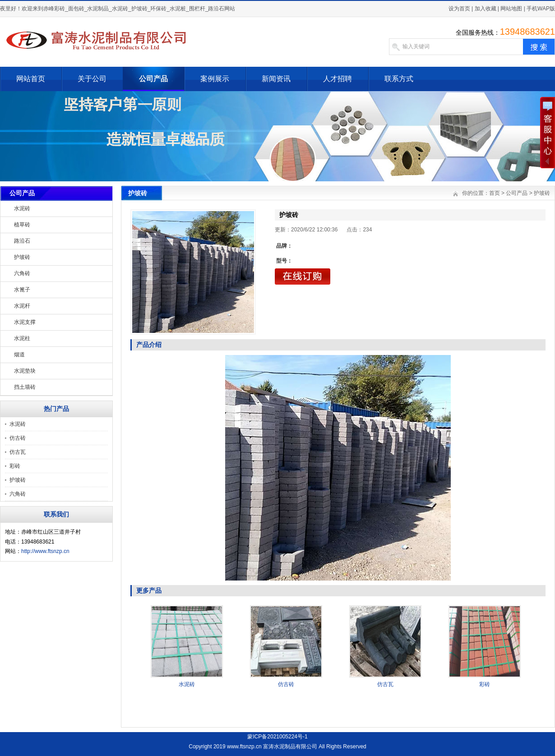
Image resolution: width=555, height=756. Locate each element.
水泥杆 (22, 306)
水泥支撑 (25, 322)
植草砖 (22, 225)
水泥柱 (22, 338)
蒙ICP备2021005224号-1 (277, 737)
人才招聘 (338, 79)
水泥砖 (22, 208)
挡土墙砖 (25, 387)
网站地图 (511, 9)
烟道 (19, 355)
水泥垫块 (25, 371)
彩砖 (15, 466)
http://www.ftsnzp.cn (45, 551)
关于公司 (92, 79)
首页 (495, 193)
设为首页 (459, 9)
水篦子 (22, 290)
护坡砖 (22, 257)
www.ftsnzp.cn (244, 747)
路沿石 (22, 241)
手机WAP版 (541, 9)
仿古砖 (18, 438)
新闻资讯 (276, 79)
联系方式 (399, 79)
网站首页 (31, 79)
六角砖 (22, 273)
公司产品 (153, 79)
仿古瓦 (18, 452)
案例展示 (215, 79)
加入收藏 (486, 9)
